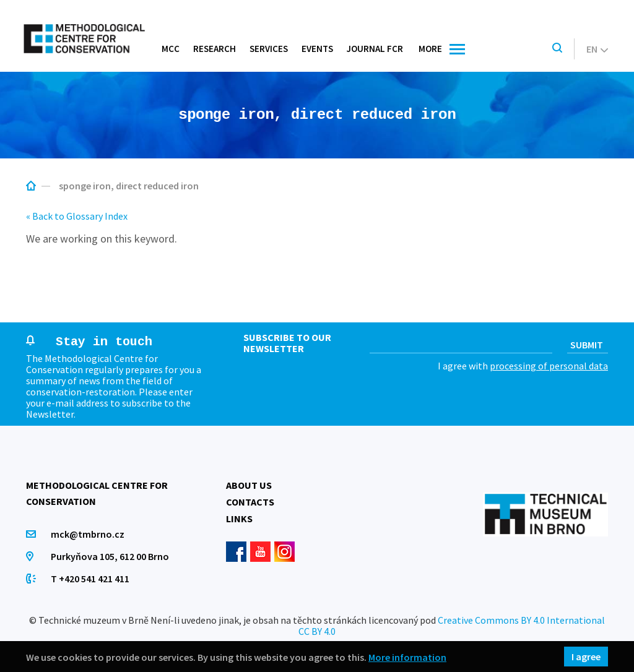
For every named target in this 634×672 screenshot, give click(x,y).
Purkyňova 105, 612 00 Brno (110, 556)
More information (407, 657)
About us (249, 485)
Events (317, 49)
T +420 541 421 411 (90, 579)
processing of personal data (549, 366)
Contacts (250, 502)
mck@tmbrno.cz (88, 534)
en (597, 49)
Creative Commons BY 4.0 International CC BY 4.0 (452, 626)
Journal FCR (375, 49)
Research (215, 49)
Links (239, 519)
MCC (171, 49)
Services (269, 49)
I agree (586, 657)
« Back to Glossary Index (77, 216)
